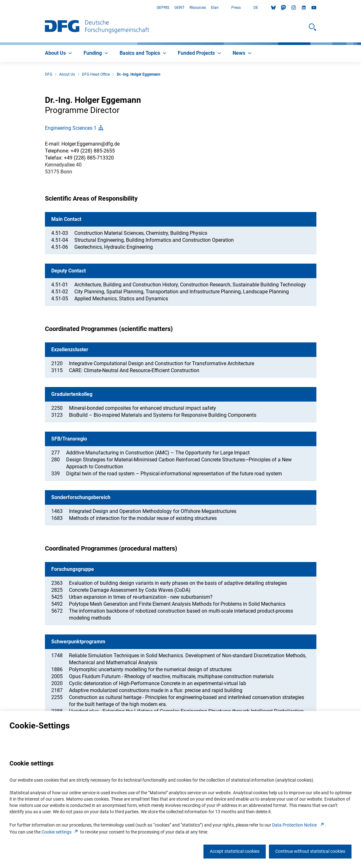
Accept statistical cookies (235, 851)
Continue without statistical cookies (310, 851)
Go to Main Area (0, 8)
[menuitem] (59, 53)
